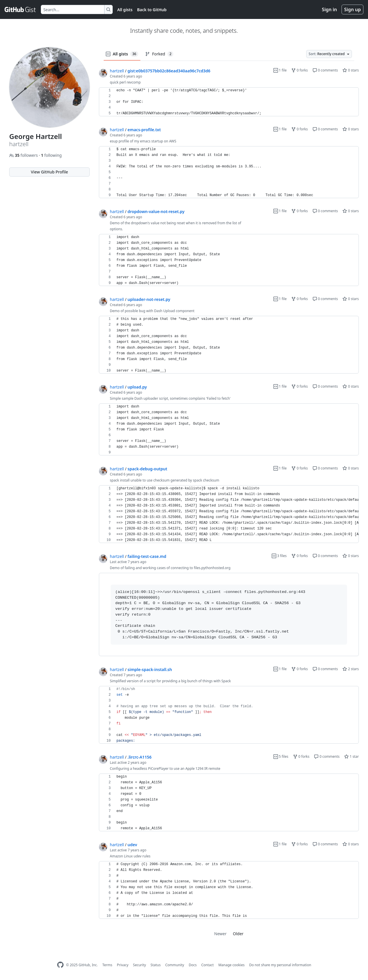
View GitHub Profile (49, 172)
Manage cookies (231, 965)
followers (24, 155)
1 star (351, 756)
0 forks (300, 70)
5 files (281, 756)
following (51, 155)
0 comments (325, 70)
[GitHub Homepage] (60, 965)
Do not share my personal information (280, 965)
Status (156, 965)
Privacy (123, 965)
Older (238, 934)
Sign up (352, 9)
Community (175, 965)
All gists (125, 10)
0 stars (351, 70)
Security (140, 965)
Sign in (329, 9)
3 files (279, 556)
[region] (229, 102)
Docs (193, 965)
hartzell (117, 71)
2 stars (351, 669)
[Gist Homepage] (20, 9)
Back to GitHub (152, 10)
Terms (107, 965)
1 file (280, 70)
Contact (207, 965)
